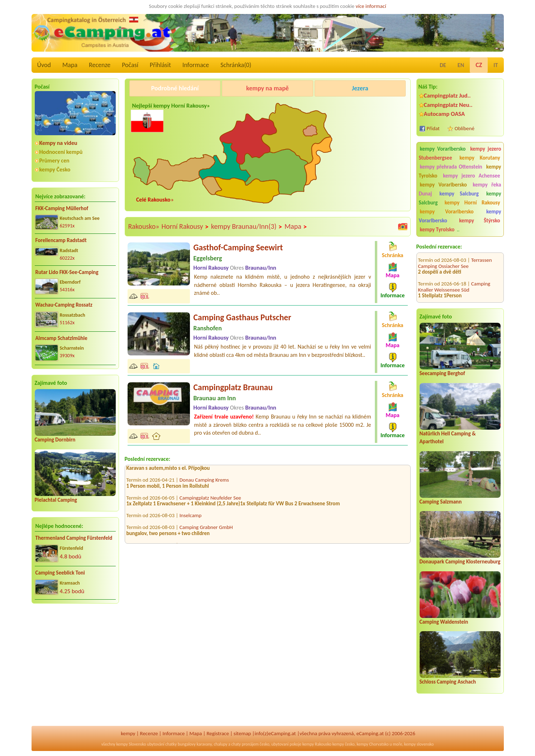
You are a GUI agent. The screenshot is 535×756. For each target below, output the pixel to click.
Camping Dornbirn (55, 440)
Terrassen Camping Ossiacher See (455, 256)
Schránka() (236, 65)
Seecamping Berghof (442, 373)
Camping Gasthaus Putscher (242, 317)
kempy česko (344, 744)
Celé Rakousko (153, 200)
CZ (479, 65)
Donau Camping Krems (204, 482)
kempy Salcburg (459, 194)
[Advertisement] (75, 665)
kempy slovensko (419, 744)
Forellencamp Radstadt (61, 240)
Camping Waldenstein (444, 622)
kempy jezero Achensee (471, 176)
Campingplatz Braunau (233, 387)
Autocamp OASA (445, 114)
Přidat (433, 128)
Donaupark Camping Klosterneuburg (460, 562)
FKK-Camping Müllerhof (62, 208)
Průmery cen (54, 160)
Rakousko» (144, 226)
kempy (128, 733)
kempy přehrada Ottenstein (451, 167)
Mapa (70, 65)
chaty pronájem (245, 744)
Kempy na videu (58, 143)
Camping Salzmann (441, 502)
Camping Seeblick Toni (60, 573)
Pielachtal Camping (56, 500)
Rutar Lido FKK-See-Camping (67, 272)
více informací (371, 6)
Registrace (218, 733)
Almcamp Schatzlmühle (61, 338)
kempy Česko (55, 169)
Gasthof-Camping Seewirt (238, 247)
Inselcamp (191, 518)
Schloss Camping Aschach (448, 682)
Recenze (100, 65)
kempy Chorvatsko (372, 744)
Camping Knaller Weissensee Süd (454, 279)
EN (461, 65)
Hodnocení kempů (61, 152)
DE (443, 65)
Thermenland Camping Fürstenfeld (74, 538)
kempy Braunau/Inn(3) (247, 227)
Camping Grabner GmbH (206, 530)
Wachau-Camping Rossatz (64, 305)
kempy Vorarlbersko (443, 149)
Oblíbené (465, 128)
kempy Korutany (480, 158)
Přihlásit (160, 65)
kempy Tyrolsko (437, 230)
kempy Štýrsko (479, 221)
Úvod (44, 65)
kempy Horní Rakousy (472, 203)
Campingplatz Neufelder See (210, 500)
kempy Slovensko (131, 744)
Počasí (130, 65)
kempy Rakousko (317, 744)
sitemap (242, 733)
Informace (196, 65)
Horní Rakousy (185, 227)
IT (496, 65)
